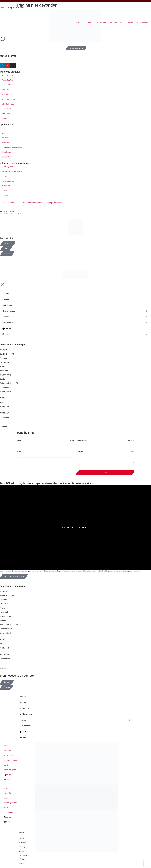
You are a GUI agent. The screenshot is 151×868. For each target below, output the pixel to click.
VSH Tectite (6, 85)
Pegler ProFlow (8, 80)
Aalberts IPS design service (12, 171)
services (130, 23)
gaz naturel (6, 128)
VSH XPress (7, 114)
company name (82, 441)
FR (13, 354)
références (6, 186)
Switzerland (4, 383)
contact (5, 195)
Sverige (3, 379)
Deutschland (5, 362)
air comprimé (7, 143)
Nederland (4, 371)
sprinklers (6, 138)
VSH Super (6, 90)
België (2, 354)
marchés (90, 23)
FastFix (5, 118)
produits (79, 23)
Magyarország (5, 375)
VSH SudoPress (8, 104)
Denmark (3, 358)
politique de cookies (54, 203)
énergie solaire (7, 152)
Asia (2, 402)
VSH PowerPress (8, 99)
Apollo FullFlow (8, 75)
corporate (4, 426)
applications (102, 23)
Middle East (4, 406)
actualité (5, 191)
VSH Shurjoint (7, 94)
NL (7, 354)
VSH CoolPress (8, 109)
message (80, 451)
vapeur (5, 133)
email (19, 451)
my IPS (5, 176)
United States (5, 417)
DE (11, 383)
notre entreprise (143, 23)
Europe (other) (5, 391)
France (2, 367)
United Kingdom (6, 387)
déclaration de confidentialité (32, 203)
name (19, 441)
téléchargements (117, 23)
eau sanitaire (7, 157)
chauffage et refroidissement (13, 147)
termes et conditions (10, 203)
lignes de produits (10, 72)
